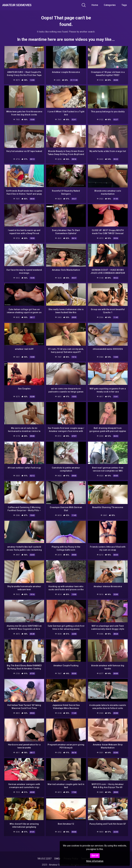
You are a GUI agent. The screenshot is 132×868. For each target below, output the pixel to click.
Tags (124, 5)
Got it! (95, 856)
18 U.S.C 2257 (44, 859)
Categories (110, 5)
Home (95, 5)
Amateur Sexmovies (23, 5)
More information (95, 861)
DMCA (58, 859)
